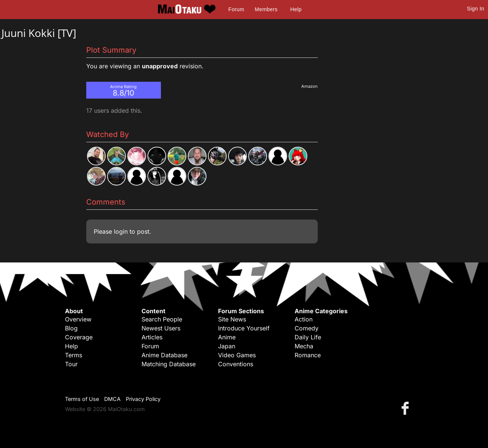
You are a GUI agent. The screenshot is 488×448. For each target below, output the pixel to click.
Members (266, 9)
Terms (74, 355)
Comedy (307, 328)
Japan (227, 346)
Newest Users (161, 328)
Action (304, 319)
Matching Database (169, 364)
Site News (232, 319)
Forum (236, 9)
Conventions (236, 364)
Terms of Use (82, 399)
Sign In (476, 9)
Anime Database (164, 355)
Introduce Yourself (244, 328)
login (121, 231)
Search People (162, 319)
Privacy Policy (143, 399)
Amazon (310, 86)
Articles (152, 337)
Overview (78, 319)
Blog (71, 328)
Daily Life (308, 337)
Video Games (237, 355)
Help (296, 9)
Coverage (79, 337)
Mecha (304, 346)
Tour (71, 364)
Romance (308, 355)
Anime (227, 337)
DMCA (112, 399)
